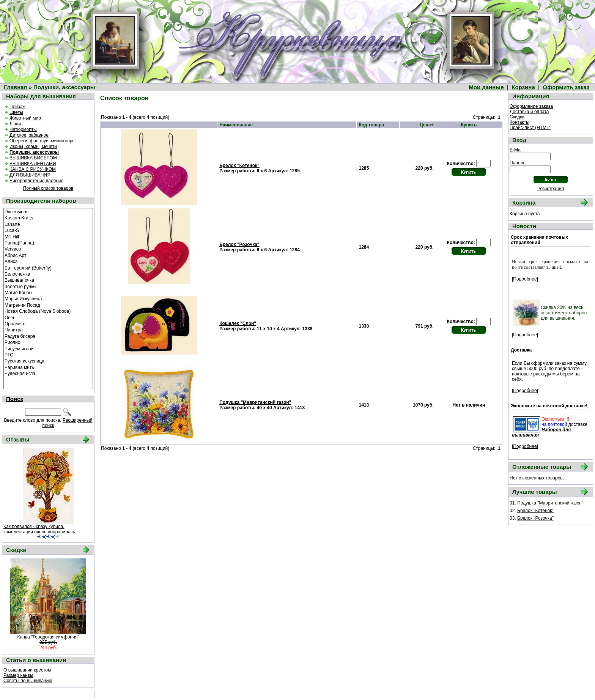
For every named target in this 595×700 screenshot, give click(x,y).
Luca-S (48, 230)
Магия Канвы (48, 292)
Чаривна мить (48, 367)
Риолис (48, 342)
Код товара (371, 125)
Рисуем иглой (48, 348)
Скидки (517, 117)
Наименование (236, 125)
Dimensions (48, 211)
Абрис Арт (48, 255)
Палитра (48, 330)
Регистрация (551, 189)
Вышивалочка (48, 280)
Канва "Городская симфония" (48, 637)
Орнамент (48, 323)
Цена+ (427, 125)
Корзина (523, 87)
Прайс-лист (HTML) (530, 128)
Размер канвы (18, 675)
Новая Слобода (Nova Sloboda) (48, 311)
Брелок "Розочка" (239, 244)
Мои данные (486, 87)
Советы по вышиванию (28, 681)
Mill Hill (48, 236)
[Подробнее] (525, 279)
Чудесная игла (48, 373)
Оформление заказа (531, 106)
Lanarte (48, 224)
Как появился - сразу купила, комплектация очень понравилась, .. (42, 529)
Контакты (519, 122)
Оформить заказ (566, 87)
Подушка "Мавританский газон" (255, 402)
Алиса (48, 261)
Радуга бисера (48, 336)
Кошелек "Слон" (238, 323)
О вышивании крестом (27, 670)
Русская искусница (48, 361)
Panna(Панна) (48, 243)
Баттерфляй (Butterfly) (48, 268)
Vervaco (48, 249)
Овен (48, 317)
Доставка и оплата (529, 112)
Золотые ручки (48, 286)
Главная (15, 87)
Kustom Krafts (48, 218)
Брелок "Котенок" (239, 166)
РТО (48, 355)
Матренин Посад (48, 305)
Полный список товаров (48, 188)
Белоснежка (48, 274)
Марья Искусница (48, 298)
